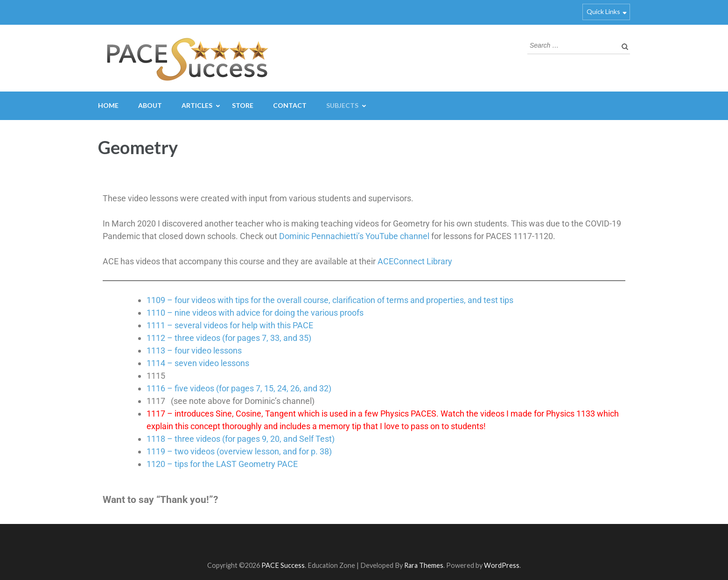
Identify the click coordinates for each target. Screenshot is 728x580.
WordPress (502, 565)
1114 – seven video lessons (198, 363)
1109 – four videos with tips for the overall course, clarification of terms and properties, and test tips (330, 300)
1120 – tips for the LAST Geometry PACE (222, 464)
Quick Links (603, 11)
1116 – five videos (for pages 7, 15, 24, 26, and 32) (239, 388)
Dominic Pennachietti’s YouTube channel (354, 236)
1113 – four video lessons (194, 350)
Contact (290, 105)
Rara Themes (424, 565)
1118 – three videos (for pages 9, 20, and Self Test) (241, 439)
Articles (197, 105)
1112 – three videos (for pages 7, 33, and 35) (229, 338)
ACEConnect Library (415, 261)
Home (108, 105)
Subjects (342, 105)
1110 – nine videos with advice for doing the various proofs (255, 313)
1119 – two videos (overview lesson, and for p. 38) (239, 451)
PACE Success (283, 565)
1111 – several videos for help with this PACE (230, 325)
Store (243, 105)
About (150, 105)
